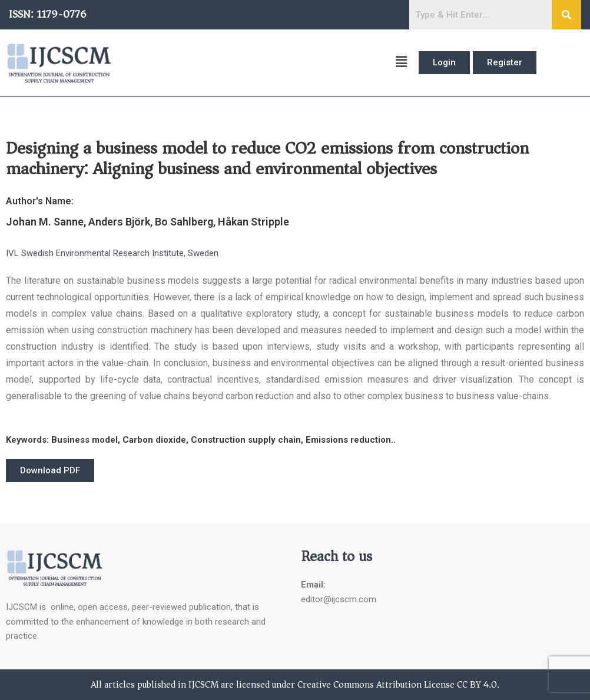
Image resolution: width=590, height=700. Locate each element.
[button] (265, 63)
